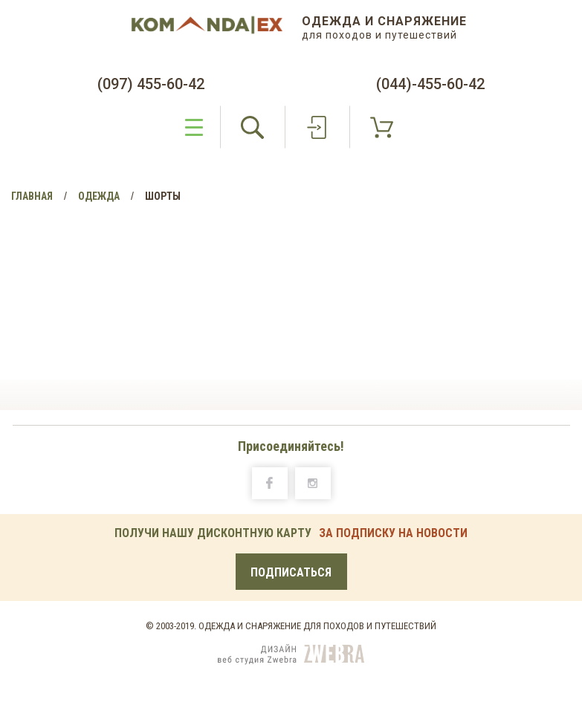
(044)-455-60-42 (430, 84)
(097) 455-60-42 (151, 84)
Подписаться (291, 572)
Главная (32, 196)
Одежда (99, 196)
